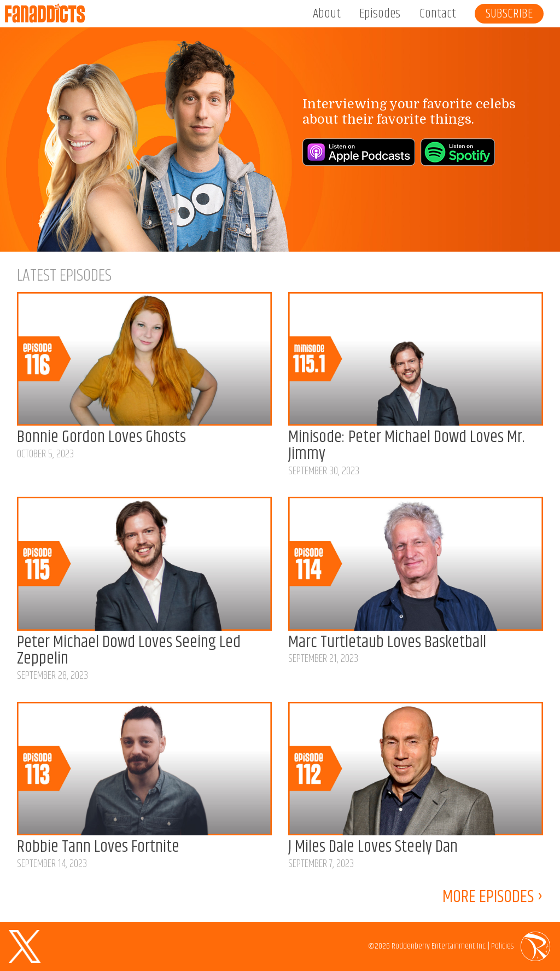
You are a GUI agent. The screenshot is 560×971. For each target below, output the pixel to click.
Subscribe (509, 14)
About (327, 14)
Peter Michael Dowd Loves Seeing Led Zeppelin (129, 651)
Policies (502, 946)
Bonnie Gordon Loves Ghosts (101, 437)
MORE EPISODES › (493, 900)
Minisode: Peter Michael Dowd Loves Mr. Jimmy (406, 446)
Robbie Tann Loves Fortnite (98, 847)
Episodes (380, 14)
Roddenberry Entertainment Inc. (439, 946)
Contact (438, 14)
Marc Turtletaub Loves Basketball (387, 643)
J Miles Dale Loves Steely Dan (373, 847)
